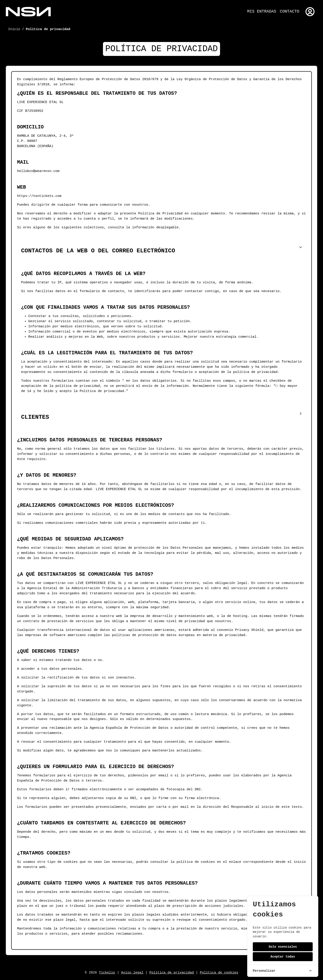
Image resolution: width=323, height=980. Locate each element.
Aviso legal (132, 973)
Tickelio (107, 973)
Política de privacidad (172, 973)
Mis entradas (262, 11)
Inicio (14, 29)
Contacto (290, 11)
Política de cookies (219, 973)
